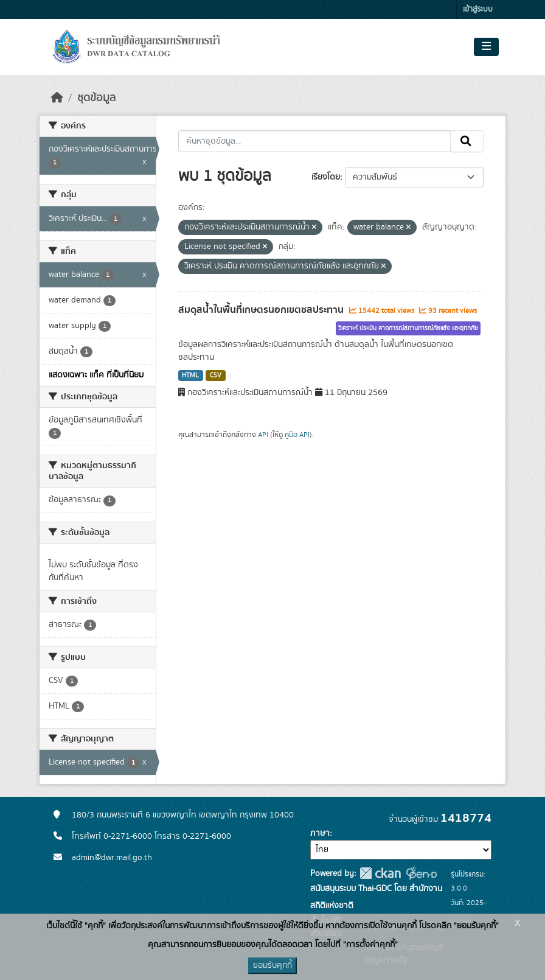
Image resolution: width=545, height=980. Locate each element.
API (263, 435)
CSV (216, 376)
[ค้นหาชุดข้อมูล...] (315, 141)
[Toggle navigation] (486, 47)
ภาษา (320, 833)
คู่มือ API (297, 435)
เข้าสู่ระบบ (478, 9)
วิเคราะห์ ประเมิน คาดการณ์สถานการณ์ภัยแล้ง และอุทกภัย (408, 328)
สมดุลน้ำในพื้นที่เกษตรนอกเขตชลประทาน (262, 310)
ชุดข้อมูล (96, 98)
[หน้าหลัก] (57, 98)
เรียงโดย (326, 177)
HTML (190, 376)
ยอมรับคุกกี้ (272, 965)
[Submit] (467, 141)
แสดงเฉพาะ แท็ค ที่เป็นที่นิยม (96, 375)
